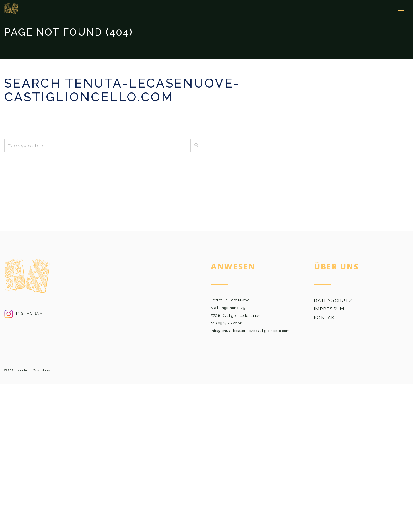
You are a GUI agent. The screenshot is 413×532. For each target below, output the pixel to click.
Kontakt (326, 318)
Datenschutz (333, 300)
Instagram (24, 313)
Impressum (329, 309)
